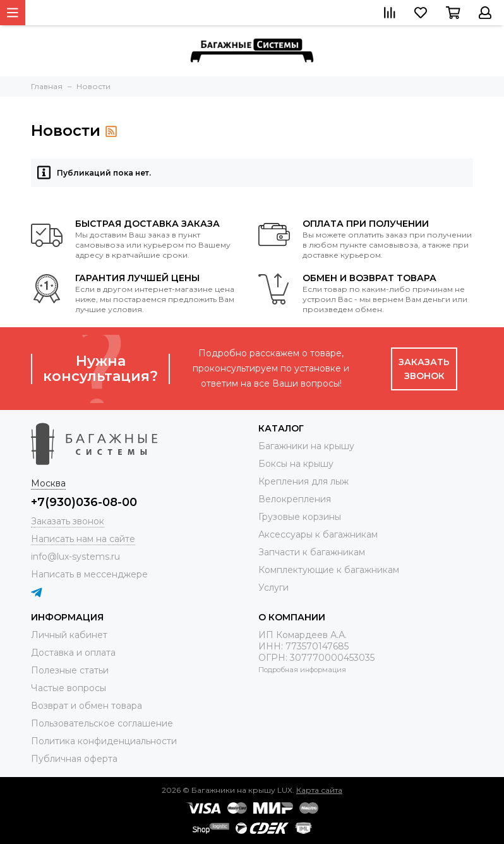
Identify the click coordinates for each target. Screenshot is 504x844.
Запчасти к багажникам (312, 552)
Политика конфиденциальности (104, 741)
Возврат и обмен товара (87, 706)
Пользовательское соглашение (102, 723)
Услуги (273, 588)
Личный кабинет (69, 635)
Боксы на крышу (296, 464)
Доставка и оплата (73, 653)
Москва (48, 483)
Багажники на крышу (306, 446)
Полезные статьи (70, 670)
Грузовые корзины (300, 517)
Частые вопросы (69, 688)
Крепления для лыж (303, 481)
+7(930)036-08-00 (84, 502)
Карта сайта (319, 790)
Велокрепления (295, 499)
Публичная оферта (74, 759)
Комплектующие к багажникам (329, 570)
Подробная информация (302, 670)
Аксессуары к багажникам (318, 534)
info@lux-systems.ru (75, 557)
